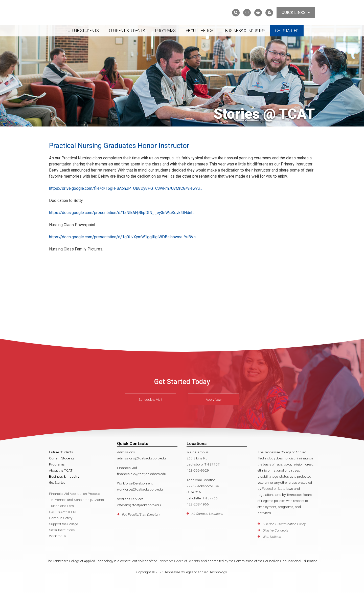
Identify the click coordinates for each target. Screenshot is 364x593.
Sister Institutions (62, 530)
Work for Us (58, 536)
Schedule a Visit (150, 399)
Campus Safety (61, 518)
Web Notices (272, 537)
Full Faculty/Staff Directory (141, 514)
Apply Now (214, 399)
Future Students (82, 31)
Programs (165, 31)
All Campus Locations (207, 514)
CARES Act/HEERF (63, 512)
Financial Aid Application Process (75, 494)
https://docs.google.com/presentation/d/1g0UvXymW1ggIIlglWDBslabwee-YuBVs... (123, 237)
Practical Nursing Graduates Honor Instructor (119, 146)
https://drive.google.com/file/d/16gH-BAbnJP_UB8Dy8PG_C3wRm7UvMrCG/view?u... (126, 188)
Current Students (127, 31)
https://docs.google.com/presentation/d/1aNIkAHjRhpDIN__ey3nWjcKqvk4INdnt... (122, 213)
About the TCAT (200, 31)
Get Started (287, 31)
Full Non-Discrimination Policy (284, 524)
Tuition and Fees (61, 506)
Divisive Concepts (276, 530)
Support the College (63, 524)
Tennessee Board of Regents (179, 561)
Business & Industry (245, 31)
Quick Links (296, 13)
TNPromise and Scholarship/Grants (76, 500)
